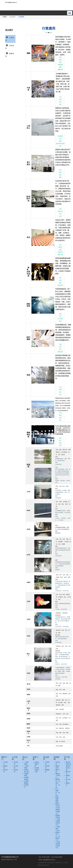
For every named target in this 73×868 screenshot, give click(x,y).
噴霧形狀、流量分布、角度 (58, 783)
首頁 (5, 17)
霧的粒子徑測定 (58, 775)
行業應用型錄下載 (37, 770)
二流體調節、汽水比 (58, 829)
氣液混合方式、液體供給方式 (58, 836)
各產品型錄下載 (37, 764)
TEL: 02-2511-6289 (44, 857)
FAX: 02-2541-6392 (57, 857)
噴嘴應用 (10, 55)
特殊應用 (10, 47)
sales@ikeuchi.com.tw (49, 860)
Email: (41, 860)
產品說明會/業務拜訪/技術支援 (68, 766)
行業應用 (10, 39)
